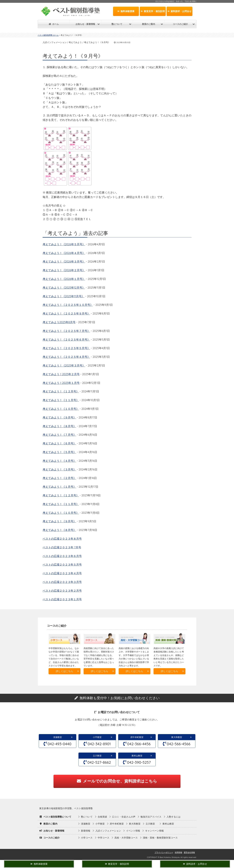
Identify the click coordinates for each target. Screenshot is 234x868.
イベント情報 (133, 831)
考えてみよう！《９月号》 (59, 417)
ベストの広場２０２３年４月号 (62, 573)
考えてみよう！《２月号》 (59, 478)
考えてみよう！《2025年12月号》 (64, 288)
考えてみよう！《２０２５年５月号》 (66, 348)
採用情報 (178, 852)
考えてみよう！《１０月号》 (61, 409)
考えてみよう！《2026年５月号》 (64, 244)
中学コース (104, 838)
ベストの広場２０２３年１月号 (62, 599)
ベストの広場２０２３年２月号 (62, 591)
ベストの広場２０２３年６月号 (62, 556)
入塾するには (174, 817)
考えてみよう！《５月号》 (59, 452)
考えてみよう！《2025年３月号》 (64, 365)
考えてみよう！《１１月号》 (61, 400)
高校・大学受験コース (126, 838)
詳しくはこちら (65, 671)
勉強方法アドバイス (151, 817)
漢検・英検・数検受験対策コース (160, 838)
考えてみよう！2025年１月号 (61, 383)
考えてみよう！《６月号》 (59, 443)
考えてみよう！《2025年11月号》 (64, 296)
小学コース (87, 838)
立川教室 (98, 756)
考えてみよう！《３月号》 (59, 469)
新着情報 (86, 831)
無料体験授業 (126, 11)
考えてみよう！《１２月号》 (61, 391)
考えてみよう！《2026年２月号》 (64, 270)
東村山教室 (137, 756)
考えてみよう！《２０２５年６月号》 (66, 340)
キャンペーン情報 (154, 831)
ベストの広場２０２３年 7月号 (62, 547)
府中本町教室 (137, 737)
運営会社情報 (189, 852)
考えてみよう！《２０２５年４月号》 (66, 357)
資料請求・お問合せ (180, 11)
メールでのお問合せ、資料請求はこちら (117, 781)
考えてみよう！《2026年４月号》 (64, 253)
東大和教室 (177, 737)
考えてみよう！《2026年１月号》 (64, 279)
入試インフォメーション (108, 831)
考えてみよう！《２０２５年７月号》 (66, 331)
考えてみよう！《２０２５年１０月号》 (68, 305)
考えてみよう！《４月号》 (59, 461)
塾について (87, 817)
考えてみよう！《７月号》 (59, 435)
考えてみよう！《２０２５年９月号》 (66, 314)
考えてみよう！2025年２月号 (61, 374)
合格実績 (102, 817)
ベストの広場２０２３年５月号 (62, 565)
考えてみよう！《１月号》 (59, 487)
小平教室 (97, 737)
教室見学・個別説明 (153, 11)
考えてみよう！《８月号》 (59, 426)
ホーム (54, 24)
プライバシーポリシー (164, 852)
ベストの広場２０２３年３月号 (62, 582)
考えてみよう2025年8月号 (59, 322)
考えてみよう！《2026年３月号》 (64, 262)
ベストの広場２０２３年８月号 (62, 539)
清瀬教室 (58, 737)
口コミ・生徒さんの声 (124, 817)
